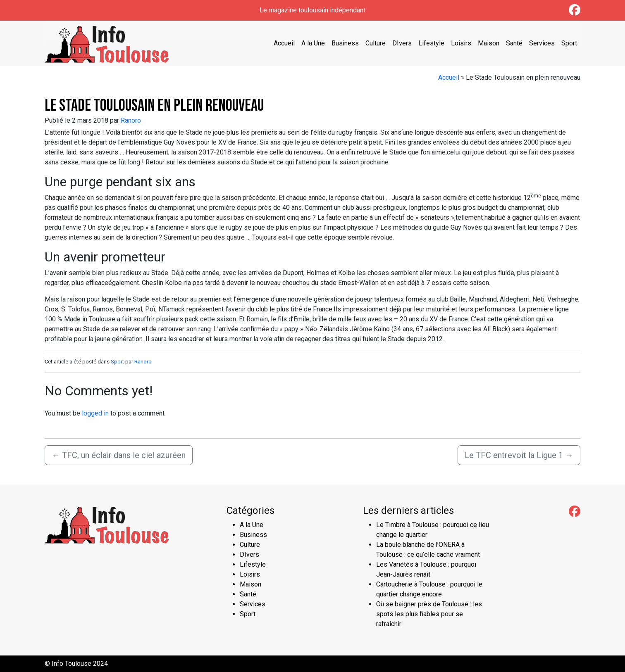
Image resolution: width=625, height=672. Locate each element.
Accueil (284, 43)
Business (345, 43)
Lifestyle (431, 43)
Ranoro (131, 120)
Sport (569, 43)
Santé (514, 43)
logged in (95, 413)
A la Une (313, 43)
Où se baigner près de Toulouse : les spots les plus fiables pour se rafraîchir (429, 614)
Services (542, 43)
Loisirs (461, 43)
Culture (376, 43)
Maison (489, 43)
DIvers (402, 43)
